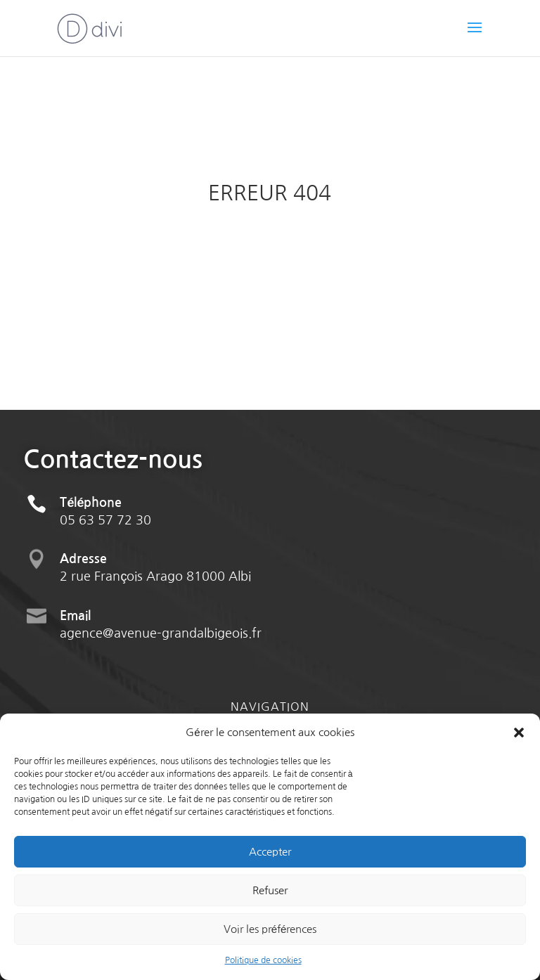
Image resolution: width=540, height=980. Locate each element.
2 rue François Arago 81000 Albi (155, 593)
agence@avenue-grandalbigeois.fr (161, 650)
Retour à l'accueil (270, 266)
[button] (519, 733)
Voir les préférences (270, 929)
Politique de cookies (263, 960)
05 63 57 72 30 (105, 537)
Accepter (270, 852)
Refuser (270, 890)
